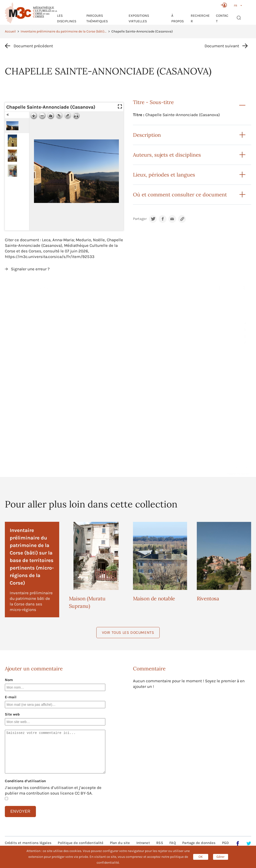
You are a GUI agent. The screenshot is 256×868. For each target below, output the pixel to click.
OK (201, 857)
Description (147, 135)
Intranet (143, 843)
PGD (225, 843)
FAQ (173, 843)
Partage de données (199, 843)
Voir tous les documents (128, 632)
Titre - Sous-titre (153, 102)
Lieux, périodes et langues (164, 175)
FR (235, 6)
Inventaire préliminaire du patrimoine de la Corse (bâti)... (64, 31)
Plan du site (120, 843)
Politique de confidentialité (81, 843)
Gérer (220, 857)
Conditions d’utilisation (25, 781)
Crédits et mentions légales (28, 843)
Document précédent (33, 46)
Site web (12, 714)
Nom (9, 680)
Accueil (10, 31)
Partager (140, 219)
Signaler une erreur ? (30, 269)
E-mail (11, 697)
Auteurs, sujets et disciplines (167, 155)
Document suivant (222, 46)
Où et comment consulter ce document (180, 195)
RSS (160, 843)
